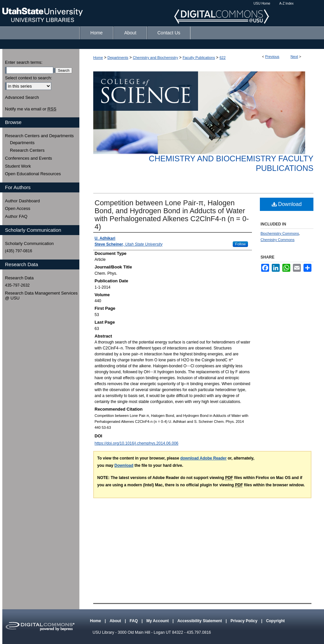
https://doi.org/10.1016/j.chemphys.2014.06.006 (137, 443)
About (116, 621)
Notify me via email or (31, 109)
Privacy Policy (244, 621)
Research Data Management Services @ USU (41, 296)
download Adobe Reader (203, 458)
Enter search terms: (24, 62)
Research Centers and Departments (39, 136)
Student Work (18, 166)
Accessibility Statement (200, 621)
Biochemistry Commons (280, 233)
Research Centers (27, 150)
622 (223, 58)
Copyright (276, 621)
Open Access (18, 208)
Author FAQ (16, 216)
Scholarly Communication (29, 243)
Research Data (19, 278)
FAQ (134, 621)
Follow (240, 244)
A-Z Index (286, 3)
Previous (272, 57)
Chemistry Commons (278, 240)
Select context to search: (28, 78)
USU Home (262, 3)
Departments (118, 58)
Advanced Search (22, 97)
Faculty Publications (199, 58)
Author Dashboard (22, 201)
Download (287, 204)
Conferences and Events (28, 158)
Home (98, 58)
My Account (158, 621)
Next (294, 57)
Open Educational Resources (33, 174)
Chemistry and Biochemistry (156, 58)
